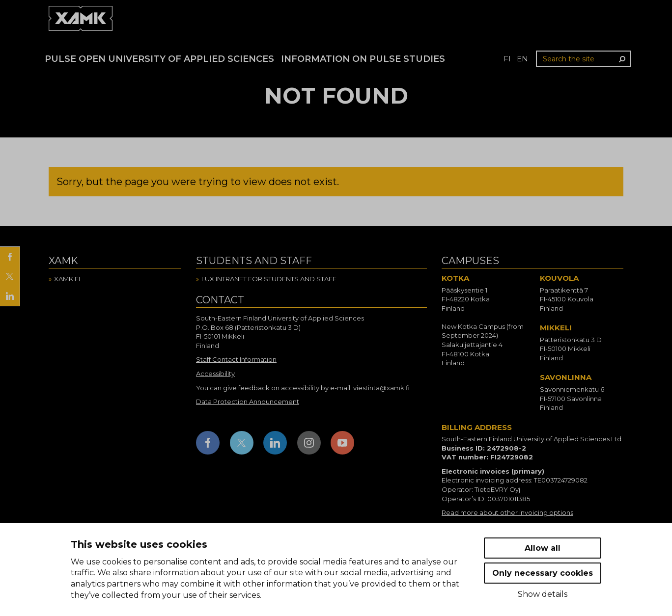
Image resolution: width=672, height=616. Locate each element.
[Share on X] (10, 276)
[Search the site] (583, 59)
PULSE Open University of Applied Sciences (159, 59)
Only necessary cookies (543, 573)
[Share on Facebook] (10, 257)
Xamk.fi (67, 279)
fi (507, 59)
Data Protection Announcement (248, 402)
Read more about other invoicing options (507, 512)
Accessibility (215, 374)
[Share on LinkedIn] (10, 296)
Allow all (543, 548)
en (522, 59)
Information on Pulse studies (363, 59)
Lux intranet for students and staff (269, 279)
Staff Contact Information (236, 359)
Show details (543, 594)
